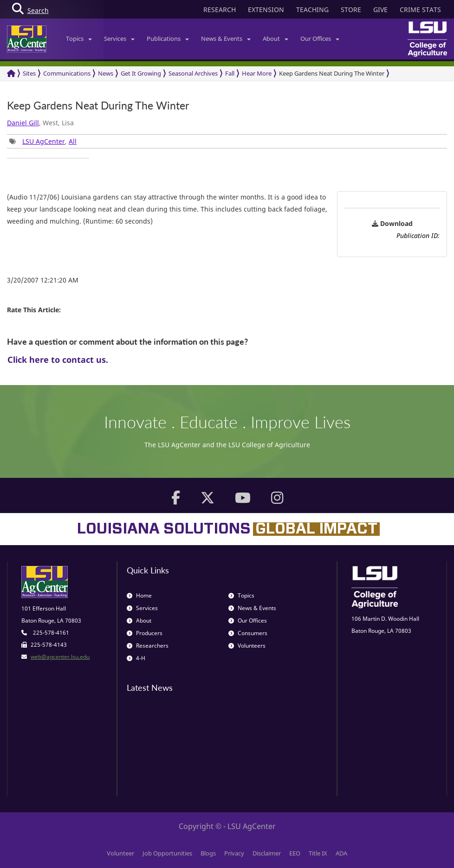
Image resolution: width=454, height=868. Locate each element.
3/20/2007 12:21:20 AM (43, 280)
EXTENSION (266, 10)
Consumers (248, 633)
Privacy (234, 853)
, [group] (43, 141)
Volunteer (120, 853)
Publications (168, 39)
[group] (48, 158)
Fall (230, 73)
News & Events (226, 39)
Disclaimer (267, 853)
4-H (136, 658)
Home (139, 595)
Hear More (257, 73)
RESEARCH (220, 10)
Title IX (318, 853)
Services (119, 39)
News (106, 73)
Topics (79, 39)
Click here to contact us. (58, 360)
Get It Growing (141, 73)
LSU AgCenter (44, 141)
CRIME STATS (420, 10)
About (276, 39)
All (73, 141)
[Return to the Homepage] (11, 74)
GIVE (380, 10)
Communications (67, 73)
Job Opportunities (167, 853)
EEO (295, 853)
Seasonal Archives (193, 73)
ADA (341, 853)
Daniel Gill (23, 123)
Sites (29, 73)
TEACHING (312, 10)
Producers (145, 633)
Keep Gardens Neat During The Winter (332, 73)
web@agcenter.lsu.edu (60, 657)
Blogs (208, 853)
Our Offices (320, 39)
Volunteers (247, 646)
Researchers (148, 646)
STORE (351, 10)
